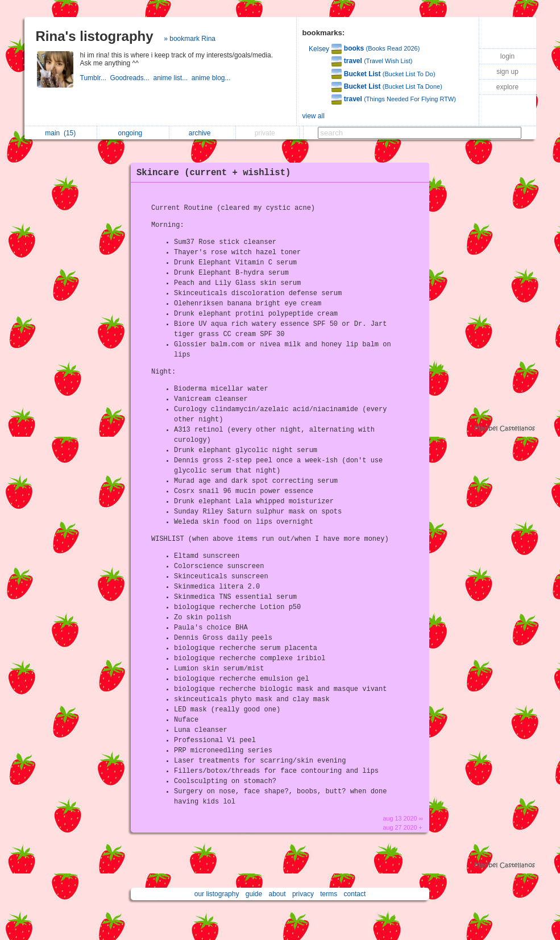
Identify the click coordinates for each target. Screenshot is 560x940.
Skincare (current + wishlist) (213, 173)
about (277, 894)
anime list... (172, 78)
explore (507, 87)
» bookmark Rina (190, 39)
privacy (303, 894)
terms (329, 894)
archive (203, 133)
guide (254, 894)
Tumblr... (95, 78)
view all (314, 116)
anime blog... (212, 78)
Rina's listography (95, 36)
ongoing (133, 133)
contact (355, 894)
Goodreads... (131, 78)
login (507, 56)
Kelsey (319, 49)
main (60, 133)
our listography (217, 894)
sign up (507, 72)
